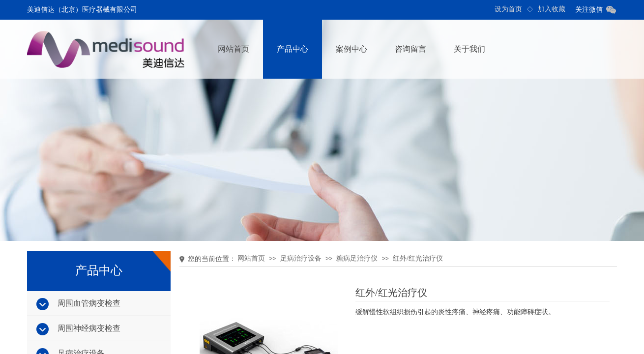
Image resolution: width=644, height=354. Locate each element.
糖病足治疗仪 (357, 258)
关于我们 (469, 49)
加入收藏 (552, 9)
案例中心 (351, 49)
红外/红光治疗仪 (418, 258)
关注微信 (589, 10)
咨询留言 (410, 49)
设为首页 (508, 9)
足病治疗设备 (301, 258)
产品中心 (293, 49)
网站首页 (234, 49)
